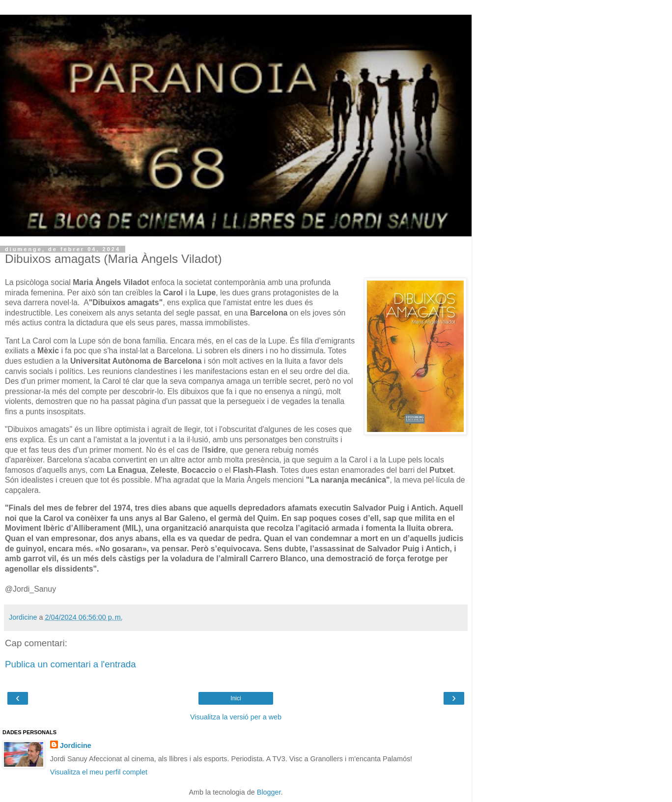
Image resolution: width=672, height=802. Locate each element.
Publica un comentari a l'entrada (70, 664)
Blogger (269, 792)
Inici (236, 698)
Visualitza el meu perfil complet (99, 772)
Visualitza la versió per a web (236, 717)
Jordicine (76, 745)
